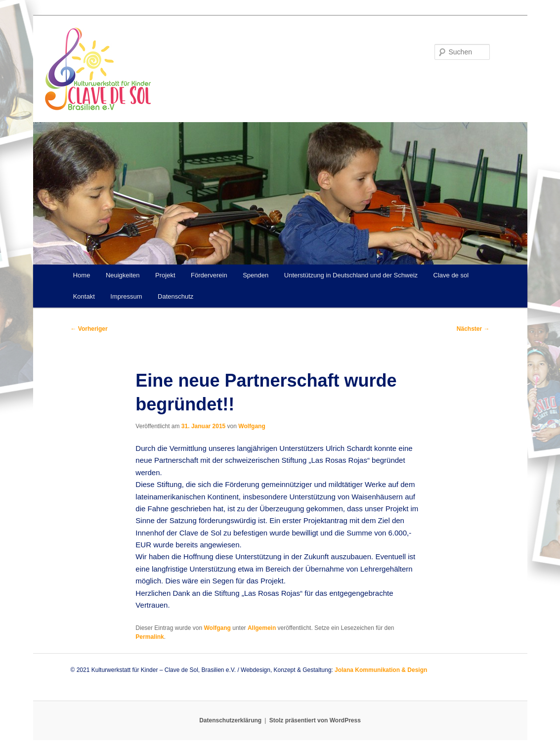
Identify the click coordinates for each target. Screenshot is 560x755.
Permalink (150, 637)
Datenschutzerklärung (230, 720)
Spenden (256, 275)
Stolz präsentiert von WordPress (315, 720)
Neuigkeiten (123, 275)
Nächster (473, 329)
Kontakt (84, 296)
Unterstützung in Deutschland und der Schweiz (351, 275)
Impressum (126, 296)
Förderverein (209, 275)
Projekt (165, 275)
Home (82, 275)
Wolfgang (252, 426)
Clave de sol (451, 275)
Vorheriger (89, 329)
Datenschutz (175, 296)
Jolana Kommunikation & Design (381, 670)
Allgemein (262, 628)
